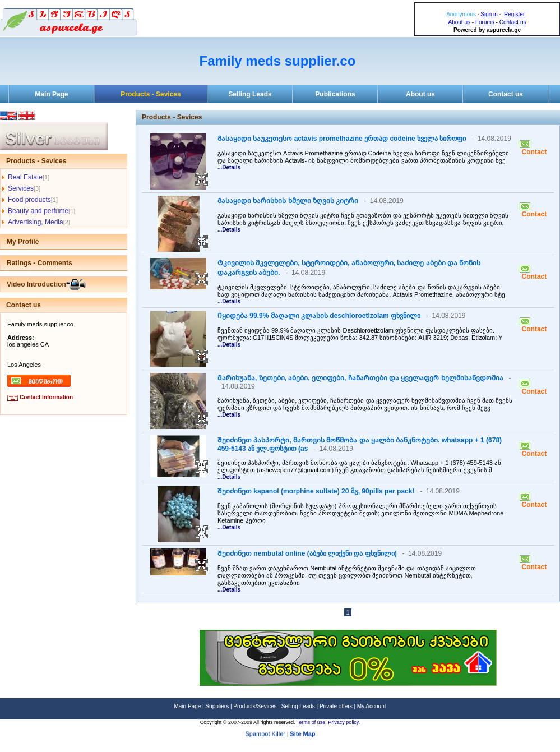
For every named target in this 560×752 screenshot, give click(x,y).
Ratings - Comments (40, 263)
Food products (29, 200)
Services (21, 188)
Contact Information (46, 397)
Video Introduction (36, 284)
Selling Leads (250, 94)
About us (459, 22)
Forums (485, 22)
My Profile (23, 242)
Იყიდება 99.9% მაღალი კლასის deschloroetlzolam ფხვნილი (319, 316)
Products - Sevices (151, 94)
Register (513, 14)
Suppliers (217, 706)
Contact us (513, 22)
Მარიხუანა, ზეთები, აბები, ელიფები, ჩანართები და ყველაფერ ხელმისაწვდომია (360, 378)
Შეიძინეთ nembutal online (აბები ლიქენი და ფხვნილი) (307, 553)
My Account (372, 706)
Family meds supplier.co (278, 61)
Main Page (51, 94)
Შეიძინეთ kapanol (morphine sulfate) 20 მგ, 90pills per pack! (316, 491)
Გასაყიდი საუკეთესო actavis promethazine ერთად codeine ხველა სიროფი (342, 139)
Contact (533, 152)
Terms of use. (313, 722)
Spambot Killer (265, 737)
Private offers (336, 706)
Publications (335, 94)
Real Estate (25, 177)
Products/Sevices (255, 706)
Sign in (489, 14)
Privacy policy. (344, 722)
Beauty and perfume (38, 211)
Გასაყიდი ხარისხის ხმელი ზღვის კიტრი (288, 201)
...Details (229, 167)
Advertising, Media (36, 222)
